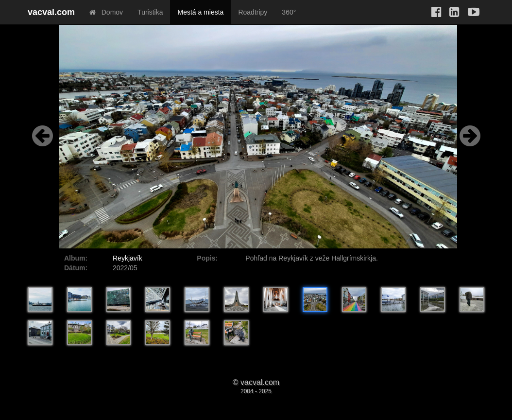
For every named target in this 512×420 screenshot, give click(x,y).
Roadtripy (253, 12)
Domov (106, 12)
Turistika (150, 12)
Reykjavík (128, 258)
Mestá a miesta (200, 12)
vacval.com (51, 12)
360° (289, 12)
